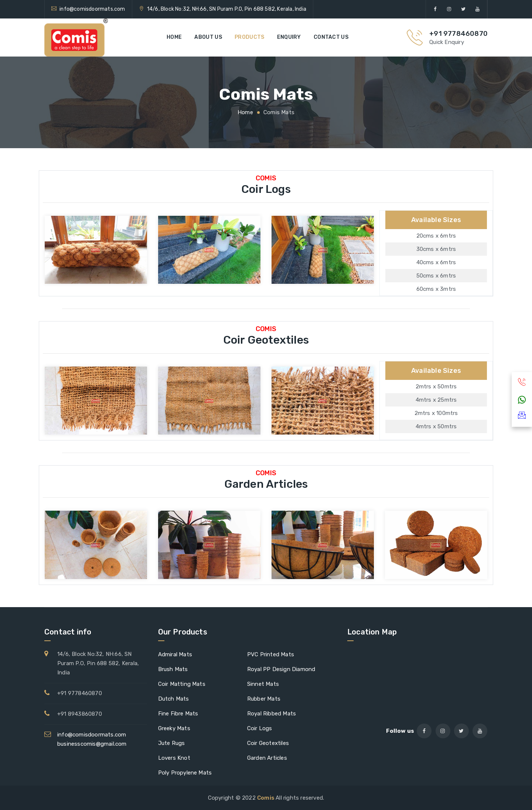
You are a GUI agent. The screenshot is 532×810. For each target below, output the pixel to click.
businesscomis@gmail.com (92, 744)
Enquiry (289, 37)
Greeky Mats (174, 728)
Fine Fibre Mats (178, 714)
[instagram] (449, 9)
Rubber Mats (264, 699)
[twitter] (463, 9)
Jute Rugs (172, 743)
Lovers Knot (174, 758)
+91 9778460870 (458, 34)
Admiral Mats (175, 654)
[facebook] (435, 9)
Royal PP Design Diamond (281, 669)
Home (174, 37)
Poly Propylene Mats (185, 773)
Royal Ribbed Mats (272, 714)
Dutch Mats (174, 699)
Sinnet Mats (263, 684)
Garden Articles (267, 758)
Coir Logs (260, 728)
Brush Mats (173, 669)
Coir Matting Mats (182, 684)
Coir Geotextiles (268, 743)
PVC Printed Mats (271, 654)
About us (208, 37)
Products (249, 37)
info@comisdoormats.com (92, 9)
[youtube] (478, 9)
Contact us (331, 37)
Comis (266, 798)
